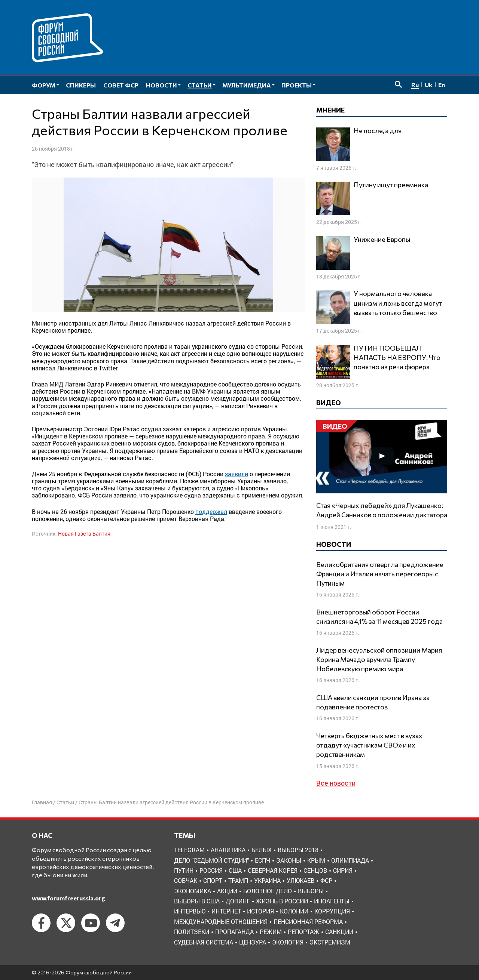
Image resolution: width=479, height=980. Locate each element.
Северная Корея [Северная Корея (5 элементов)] (273, 870)
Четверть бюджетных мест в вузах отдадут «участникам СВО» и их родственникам (369, 745)
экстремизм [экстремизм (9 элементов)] (330, 942)
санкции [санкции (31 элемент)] (339, 932)
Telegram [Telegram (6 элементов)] (189, 850)
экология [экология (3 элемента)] (288, 942)
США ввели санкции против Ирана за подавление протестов (373, 702)
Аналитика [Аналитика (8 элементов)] (228, 850)
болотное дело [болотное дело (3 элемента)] (268, 891)
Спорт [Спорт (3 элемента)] (213, 880)
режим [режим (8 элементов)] (271, 932)
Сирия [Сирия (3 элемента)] (343, 870)
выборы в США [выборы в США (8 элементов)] (197, 901)
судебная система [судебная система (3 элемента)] (204, 942)
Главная (42, 802)
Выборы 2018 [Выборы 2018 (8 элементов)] (298, 850)
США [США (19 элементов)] (235, 870)
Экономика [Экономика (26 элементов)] (193, 891)
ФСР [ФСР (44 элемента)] (326, 880)
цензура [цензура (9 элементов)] (253, 942)
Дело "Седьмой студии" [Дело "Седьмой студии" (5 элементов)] (211, 860)
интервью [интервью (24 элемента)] (190, 911)
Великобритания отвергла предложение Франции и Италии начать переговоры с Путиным (380, 574)
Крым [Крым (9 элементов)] (316, 860)
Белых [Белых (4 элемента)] (262, 850)
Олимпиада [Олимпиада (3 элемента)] (350, 860)
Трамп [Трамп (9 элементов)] (238, 880)
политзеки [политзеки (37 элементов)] (192, 932)
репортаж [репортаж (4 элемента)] (303, 932)
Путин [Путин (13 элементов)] (184, 870)
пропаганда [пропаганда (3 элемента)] (234, 932)
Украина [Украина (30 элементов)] (267, 880)
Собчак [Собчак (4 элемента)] (186, 880)
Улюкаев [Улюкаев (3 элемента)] (300, 880)
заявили (237, 474)
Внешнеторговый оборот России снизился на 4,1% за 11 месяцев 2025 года (379, 617)
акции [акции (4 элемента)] (227, 891)
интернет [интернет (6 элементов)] (226, 911)
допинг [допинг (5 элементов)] (238, 901)
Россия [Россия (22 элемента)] (211, 870)
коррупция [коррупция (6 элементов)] (332, 911)
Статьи (65, 802)
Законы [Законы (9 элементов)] (289, 860)
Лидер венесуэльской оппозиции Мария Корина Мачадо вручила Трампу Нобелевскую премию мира (379, 659)
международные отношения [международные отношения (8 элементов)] (221, 922)
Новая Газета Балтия (84, 534)
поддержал (211, 511)
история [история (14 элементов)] (260, 911)
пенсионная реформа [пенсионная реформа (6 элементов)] (308, 922)
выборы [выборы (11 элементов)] (311, 891)
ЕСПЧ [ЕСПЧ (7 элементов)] (263, 860)
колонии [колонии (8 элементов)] (294, 911)
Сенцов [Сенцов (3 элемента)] (315, 870)
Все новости (336, 783)
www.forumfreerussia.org (68, 898)
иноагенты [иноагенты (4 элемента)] (332, 901)
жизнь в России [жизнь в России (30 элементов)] (282, 901)
